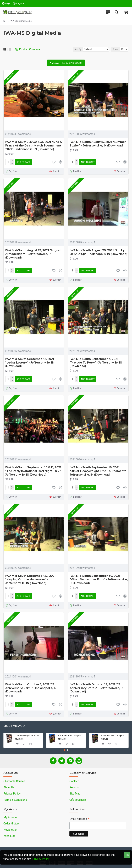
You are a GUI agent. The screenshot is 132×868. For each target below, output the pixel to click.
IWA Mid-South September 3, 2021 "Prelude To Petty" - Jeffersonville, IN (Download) (96, 363)
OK (127, 855)
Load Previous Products (68, 63)
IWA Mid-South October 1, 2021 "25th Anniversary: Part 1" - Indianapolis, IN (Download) (31, 688)
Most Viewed (14, 726)
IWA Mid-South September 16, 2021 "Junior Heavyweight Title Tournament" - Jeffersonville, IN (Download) (99, 471)
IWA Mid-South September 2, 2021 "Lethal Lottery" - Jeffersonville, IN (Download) (30, 363)
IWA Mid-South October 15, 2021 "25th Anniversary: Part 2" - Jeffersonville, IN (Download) (97, 688)
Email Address (79, 819)
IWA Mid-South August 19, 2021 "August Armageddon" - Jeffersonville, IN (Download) (33, 254)
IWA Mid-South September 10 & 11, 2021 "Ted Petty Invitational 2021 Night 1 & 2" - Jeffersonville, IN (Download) (34, 471)
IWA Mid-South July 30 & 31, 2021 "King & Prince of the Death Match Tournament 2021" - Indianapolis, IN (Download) (34, 146)
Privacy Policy (41, 859)
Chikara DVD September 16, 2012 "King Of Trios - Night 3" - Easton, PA (114, 735)
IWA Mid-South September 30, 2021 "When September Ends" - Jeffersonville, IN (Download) (99, 579)
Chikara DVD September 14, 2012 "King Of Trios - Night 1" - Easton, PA (71, 735)
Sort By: (78, 49)
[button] (65, 750)
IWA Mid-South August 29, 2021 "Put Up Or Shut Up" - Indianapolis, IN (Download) (98, 252)
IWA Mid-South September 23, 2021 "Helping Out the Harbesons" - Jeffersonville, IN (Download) (31, 579)
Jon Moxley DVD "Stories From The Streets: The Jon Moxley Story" (28, 735)
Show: (116, 49)
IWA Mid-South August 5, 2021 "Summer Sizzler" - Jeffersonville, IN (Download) (98, 144)
